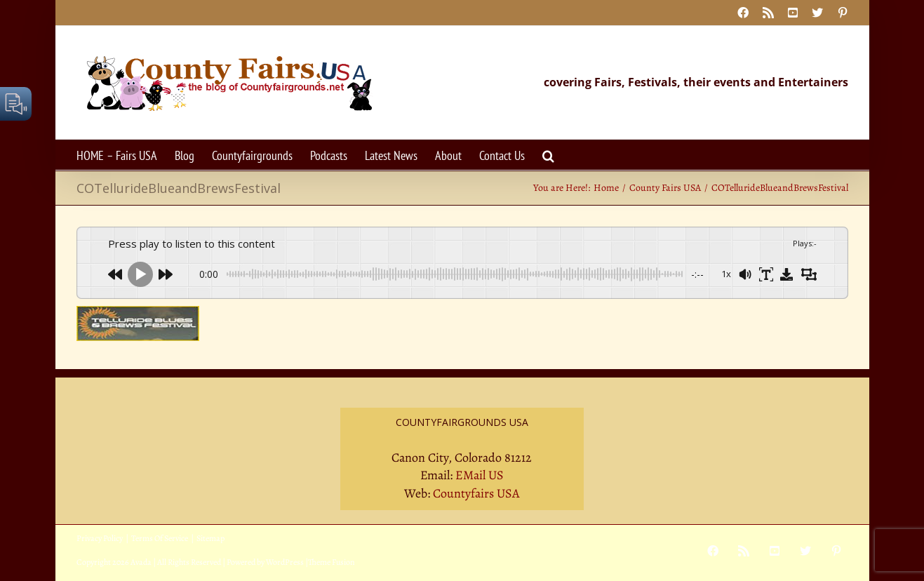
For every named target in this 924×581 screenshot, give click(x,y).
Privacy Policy (100, 538)
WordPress (285, 562)
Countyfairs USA (476, 493)
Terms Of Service (160, 538)
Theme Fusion (332, 562)
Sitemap (210, 538)
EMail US (480, 475)
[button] (548, 155)
